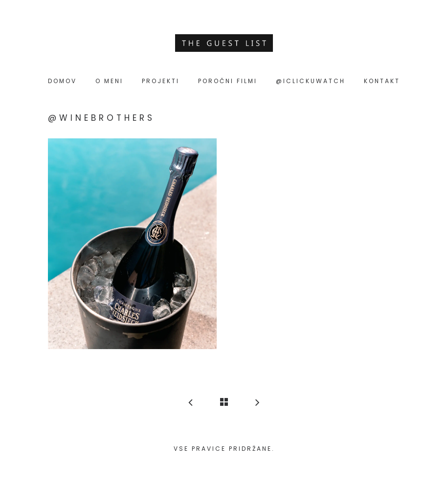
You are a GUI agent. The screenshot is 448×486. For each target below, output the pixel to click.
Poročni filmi (228, 81)
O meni (109, 81)
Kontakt (382, 81)
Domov (62, 81)
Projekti (161, 81)
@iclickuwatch (311, 81)
